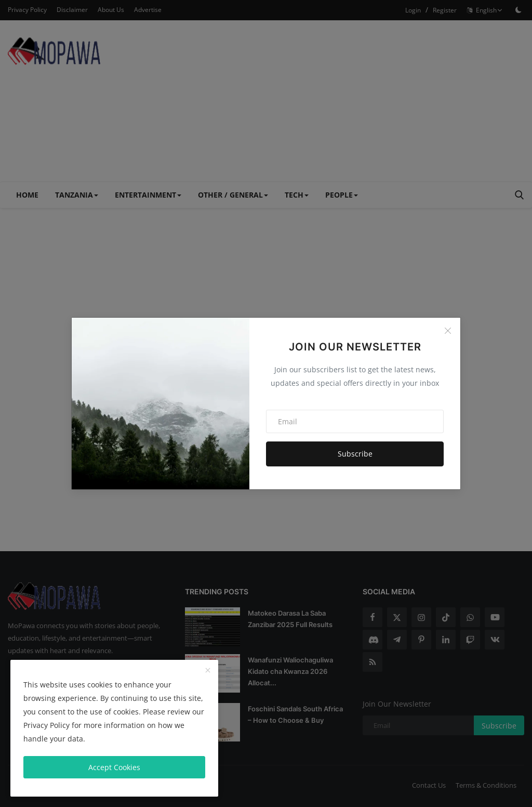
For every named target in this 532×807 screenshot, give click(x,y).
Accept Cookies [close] (114, 767)
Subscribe (355, 454)
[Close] (448, 331)
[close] (208, 671)
